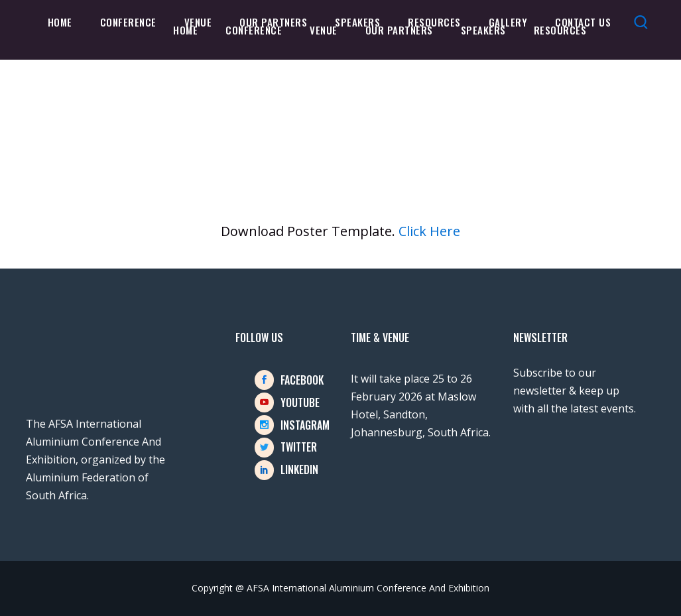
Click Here (429, 231)
